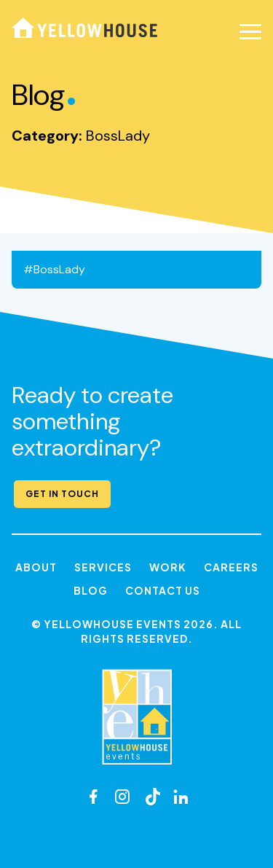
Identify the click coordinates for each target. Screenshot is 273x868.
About (36, 567)
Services (103, 567)
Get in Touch (62, 494)
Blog (91, 590)
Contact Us (163, 590)
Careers (231, 567)
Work (168, 567)
